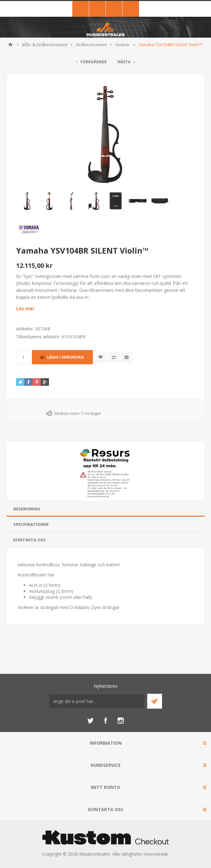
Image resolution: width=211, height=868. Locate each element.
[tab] (105, 509)
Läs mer (25, 308)
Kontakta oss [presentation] (30, 540)
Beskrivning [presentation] (27, 509)
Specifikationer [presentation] (31, 524)
